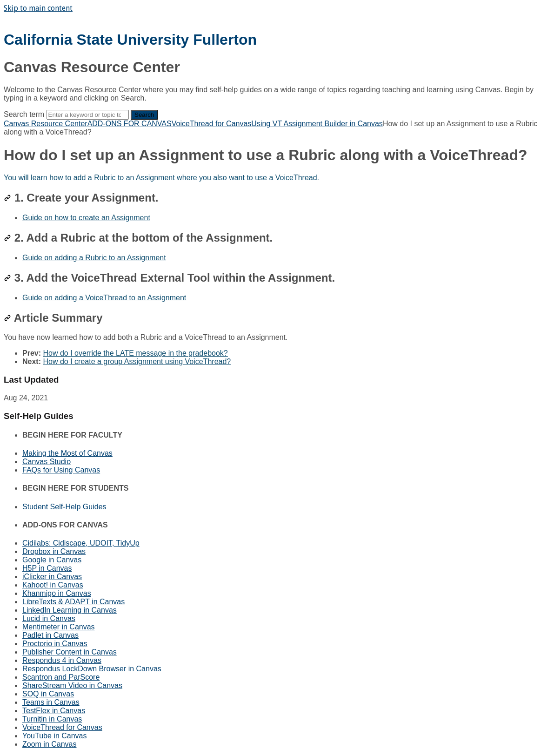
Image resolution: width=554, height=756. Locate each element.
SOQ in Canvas (48, 694)
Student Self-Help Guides (64, 507)
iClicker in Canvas (52, 577)
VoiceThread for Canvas (212, 124)
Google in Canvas (52, 560)
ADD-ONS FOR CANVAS (130, 124)
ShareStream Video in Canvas (72, 685)
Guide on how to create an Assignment (86, 218)
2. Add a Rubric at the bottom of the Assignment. (138, 238)
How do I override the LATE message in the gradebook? (135, 353)
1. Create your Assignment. (81, 198)
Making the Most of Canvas (67, 453)
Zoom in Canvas (50, 744)
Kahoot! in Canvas (53, 585)
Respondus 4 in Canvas (62, 660)
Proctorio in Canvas (55, 644)
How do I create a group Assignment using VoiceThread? (137, 361)
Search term (24, 114)
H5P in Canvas (47, 568)
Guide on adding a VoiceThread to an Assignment (104, 298)
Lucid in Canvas (49, 618)
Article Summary (53, 318)
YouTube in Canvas (54, 736)
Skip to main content (38, 8)
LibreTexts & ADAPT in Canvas (73, 602)
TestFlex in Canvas (54, 711)
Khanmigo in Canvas (57, 593)
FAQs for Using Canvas (61, 470)
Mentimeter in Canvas (59, 627)
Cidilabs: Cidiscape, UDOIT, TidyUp (81, 543)
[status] (277, 178)
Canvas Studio (47, 462)
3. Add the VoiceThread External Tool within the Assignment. (169, 278)
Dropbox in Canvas (54, 551)
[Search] (88, 115)
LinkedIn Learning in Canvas (70, 610)
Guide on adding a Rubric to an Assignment (94, 258)
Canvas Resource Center (46, 124)
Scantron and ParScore (61, 677)
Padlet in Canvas (50, 635)
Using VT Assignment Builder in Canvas (317, 124)
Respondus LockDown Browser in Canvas (92, 669)
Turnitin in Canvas (52, 719)
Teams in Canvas (51, 702)
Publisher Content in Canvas (70, 652)
